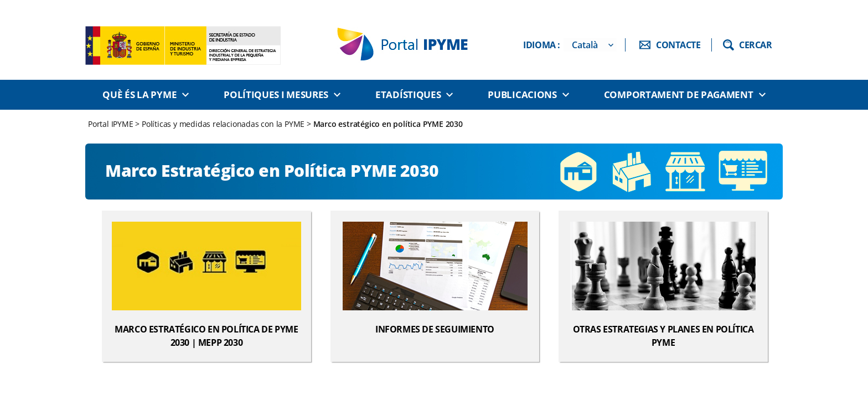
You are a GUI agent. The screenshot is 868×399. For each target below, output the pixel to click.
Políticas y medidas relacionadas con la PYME (223, 124)
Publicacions (522, 94)
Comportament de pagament (679, 94)
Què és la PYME (139, 94)
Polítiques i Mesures (276, 94)
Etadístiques (408, 94)
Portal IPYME (112, 124)
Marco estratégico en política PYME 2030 (388, 124)
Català (585, 45)
